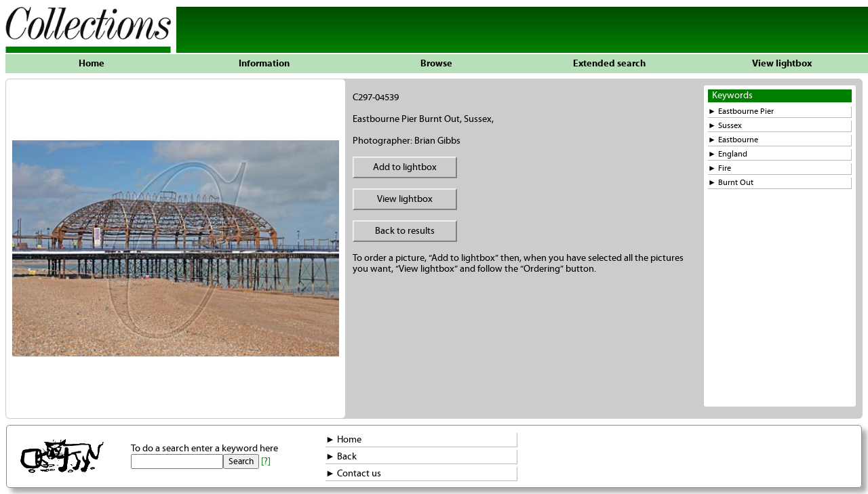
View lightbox (782, 64)
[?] (266, 461)
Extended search (609, 64)
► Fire (719, 168)
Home (92, 64)
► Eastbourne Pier (741, 111)
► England (728, 154)
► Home (343, 440)
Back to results (405, 231)
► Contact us (353, 474)
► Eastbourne (733, 140)
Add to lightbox (405, 167)
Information (264, 64)
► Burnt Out (731, 183)
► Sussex (725, 126)
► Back (341, 457)
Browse (436, 64)
